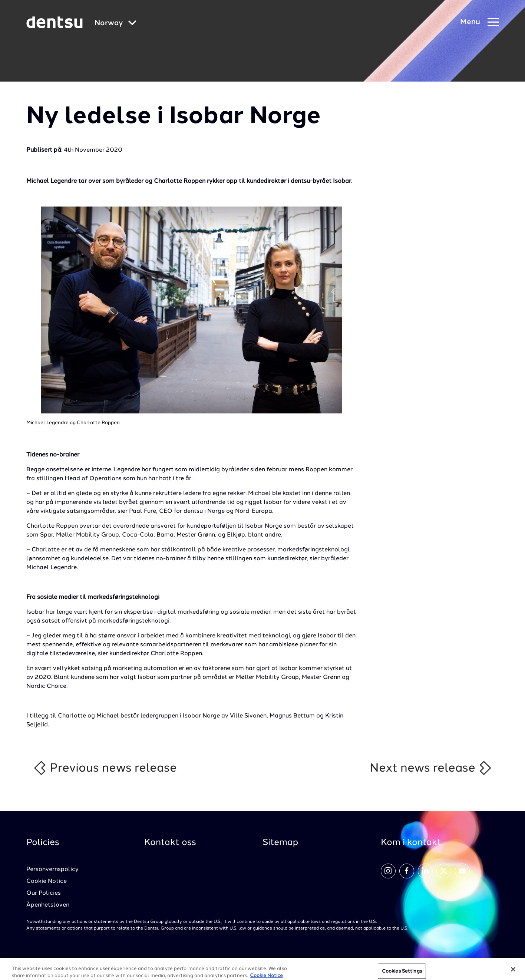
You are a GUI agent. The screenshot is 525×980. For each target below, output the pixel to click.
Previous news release (105, 768)
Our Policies (44, 893)
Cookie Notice (47, 881)
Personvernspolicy (52, 870)
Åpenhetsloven (48, 905)
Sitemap (280, 843)
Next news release (431, 768)
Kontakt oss (170, 843)
